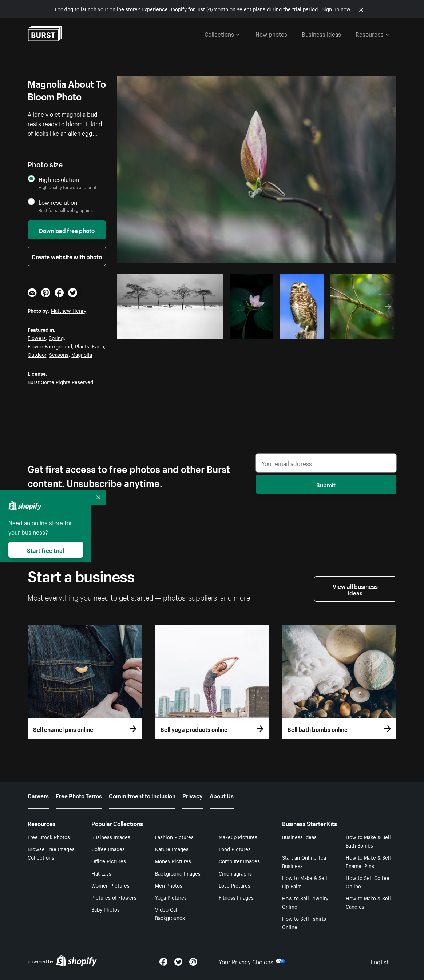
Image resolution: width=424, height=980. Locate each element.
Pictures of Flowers (114, 897)
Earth (98, 346)
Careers (38, 795)
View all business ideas (355, 589)
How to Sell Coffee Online (368, 882)
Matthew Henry (69, 310)
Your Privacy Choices (252, 961)
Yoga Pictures (171, 897)
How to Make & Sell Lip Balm (305, 882)
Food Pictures (235, 849)
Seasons (59, 354)
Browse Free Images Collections (51, 853)
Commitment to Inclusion (142, 795)
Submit (326, 484)
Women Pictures (110, 885)
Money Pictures (173, 861)
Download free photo (67, 230)
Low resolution (58, 202)
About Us (222, 795)
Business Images (111, 837)
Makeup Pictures (238, 837)
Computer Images (239, 861)
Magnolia (82, 354)
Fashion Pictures (174, 837)
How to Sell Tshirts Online (304, 922)
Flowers (37, 338)
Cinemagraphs (235, 873)
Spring (56, 338)
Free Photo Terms (79, 795)
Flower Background (50, 346)
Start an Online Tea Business (304, 861)
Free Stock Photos (49, 837)
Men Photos (169, 885)
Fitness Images (236, 897)
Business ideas (321, 33)
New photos (271, 33)
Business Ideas (299, 837)
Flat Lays (101, 873)
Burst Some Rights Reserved (60, 382)
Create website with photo (67, 256)
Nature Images (172, 849)
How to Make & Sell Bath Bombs (368, 841)
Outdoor (37, 354)
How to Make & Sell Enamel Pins (368, 861)
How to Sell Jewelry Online (305, 902)
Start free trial (45, 550)
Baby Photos (106, 909)
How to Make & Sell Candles (368, 902)
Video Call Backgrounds (170, 913)
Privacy (193, 795)
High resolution (59, 179)
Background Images (178, 873)
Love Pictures (235, 885)
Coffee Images (108, 849)
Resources (372, 33)
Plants (82, 346)
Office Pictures (109, 861)
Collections (222, 33)
